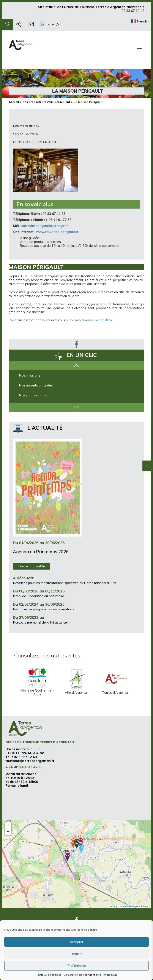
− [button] (8, 832)
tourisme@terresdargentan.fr (30, 761)
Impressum (110, 975)
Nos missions (30, 375)
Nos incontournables (36, 385)
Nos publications (33, 395)
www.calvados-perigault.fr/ (92, 320)
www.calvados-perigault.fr (57, 232)
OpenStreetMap (128, 906)
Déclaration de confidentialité (82, 975)
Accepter (76, 942)
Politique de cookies (49, 975)
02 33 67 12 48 (133, 13)
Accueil (14, 102)
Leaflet (112, 906)
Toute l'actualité (32, 566)
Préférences (77, 966)
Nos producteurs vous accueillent (46, 102)
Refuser (77, 954)
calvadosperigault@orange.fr (45, 226)
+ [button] (8, 826)
